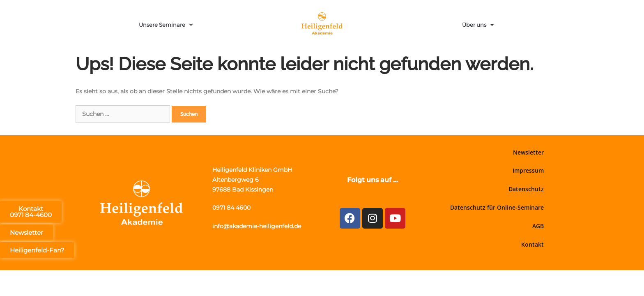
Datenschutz (526, 189)
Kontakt (532, 244)
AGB (538, 226)
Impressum (528, 170)
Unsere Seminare (166, 25)
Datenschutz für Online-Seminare (497, 207)
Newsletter (528, 152)
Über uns (478, 25)
